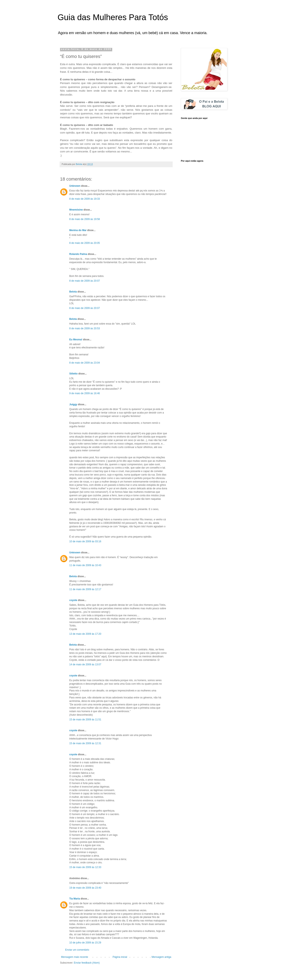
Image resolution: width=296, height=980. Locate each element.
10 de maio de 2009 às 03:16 (85, 541)
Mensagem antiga (161, 957)
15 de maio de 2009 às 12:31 (85, 743)
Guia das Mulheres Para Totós (113, 17)
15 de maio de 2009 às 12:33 (85, 867)
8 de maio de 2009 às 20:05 (85, 243)
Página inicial (120, 957)
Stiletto (73, 374)
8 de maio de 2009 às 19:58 (85, 219)
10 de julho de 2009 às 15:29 (85, 943)
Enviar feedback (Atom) (87, 963)
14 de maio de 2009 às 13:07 (85, 664)
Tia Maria (75, 899)
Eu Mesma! (76, 340)
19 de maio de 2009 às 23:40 (85, 888)
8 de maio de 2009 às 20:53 (85, 328)
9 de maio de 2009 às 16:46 (85, 393)
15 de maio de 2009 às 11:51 (85, 720)
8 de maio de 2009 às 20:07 (85, 281)
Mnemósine (76, 210)
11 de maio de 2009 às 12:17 (85, 589)
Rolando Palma (78, 254)
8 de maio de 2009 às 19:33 (85, 199)
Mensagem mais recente (75, 957)
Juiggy (73, 404)
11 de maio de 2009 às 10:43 (85, 565)
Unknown (75, 186)
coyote (73, 600)
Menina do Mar (78, 230)
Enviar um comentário (77, 950)
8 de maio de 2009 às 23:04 (85, 363)
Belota (73, 292)
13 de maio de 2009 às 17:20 (85, 634)
